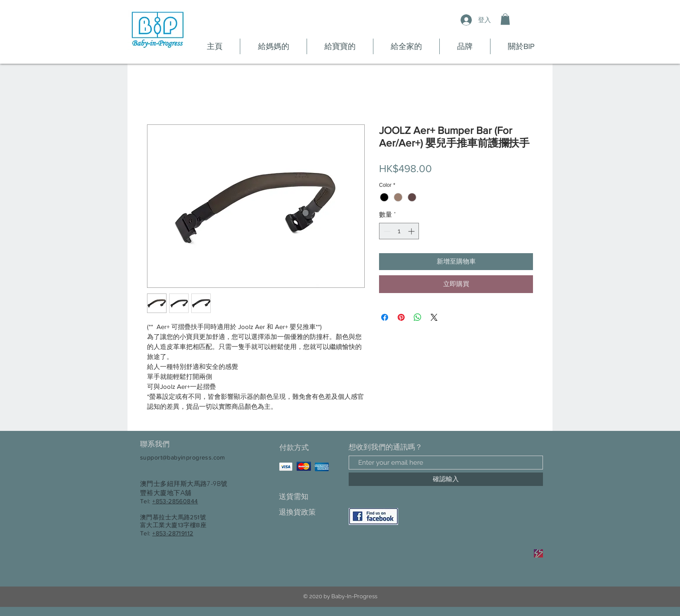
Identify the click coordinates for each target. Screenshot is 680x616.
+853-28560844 (175, 501)
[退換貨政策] (309, 512)
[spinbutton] (399, 231)
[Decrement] (386, 231)
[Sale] (538, 553)
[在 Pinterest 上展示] (401, 317)
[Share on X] (434, 317)
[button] (505, 19)
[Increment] (412, 231)
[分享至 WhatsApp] (418, 317)
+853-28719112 (173, 533)
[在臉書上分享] (385, 317)
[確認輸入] (446, 479)
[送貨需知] (309, 497)
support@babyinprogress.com (183, 457)
